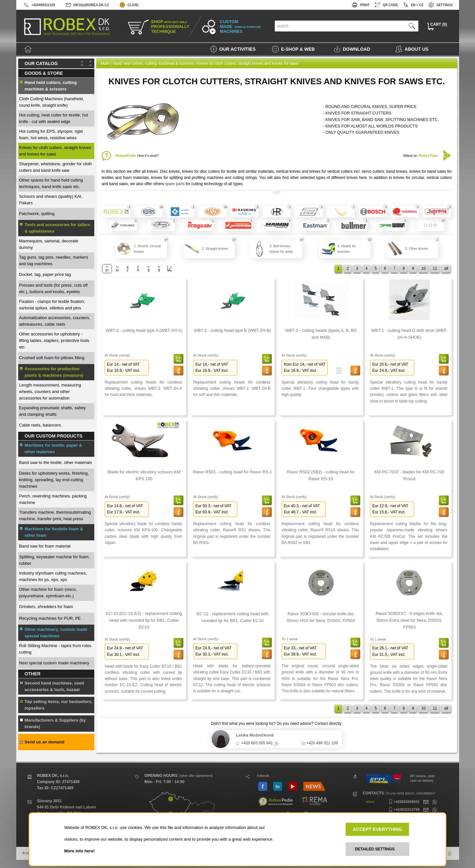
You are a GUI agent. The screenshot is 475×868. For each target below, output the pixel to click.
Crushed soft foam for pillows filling (52, 358)
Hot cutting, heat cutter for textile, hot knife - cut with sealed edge (54, 118)
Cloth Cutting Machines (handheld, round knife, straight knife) (52, 102)
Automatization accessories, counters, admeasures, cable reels (55, 321)
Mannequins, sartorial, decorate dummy (49, 244)
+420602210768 (403, 809)
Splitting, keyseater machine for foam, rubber (55, 560)
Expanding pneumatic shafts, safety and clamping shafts (53, 411)
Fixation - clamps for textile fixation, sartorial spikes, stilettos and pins (52, 305)
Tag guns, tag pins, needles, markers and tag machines (54, 260)
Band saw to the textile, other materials (56, 462)
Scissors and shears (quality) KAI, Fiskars (51, 200)
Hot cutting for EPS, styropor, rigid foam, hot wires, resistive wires (51, 135)
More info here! (80, 851)
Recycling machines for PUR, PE (50, 618)
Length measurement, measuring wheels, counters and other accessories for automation (50, 392)
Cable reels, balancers (40, 425)
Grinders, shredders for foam (46, 607)
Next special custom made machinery (54, 663)
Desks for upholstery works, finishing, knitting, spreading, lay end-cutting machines (54, 480)
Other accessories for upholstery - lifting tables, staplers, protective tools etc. (54, 340)
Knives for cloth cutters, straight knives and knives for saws (55, 151)
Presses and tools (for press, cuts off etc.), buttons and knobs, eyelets (53, 288)
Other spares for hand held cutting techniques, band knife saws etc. (51, 183)
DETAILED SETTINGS (375, 849)
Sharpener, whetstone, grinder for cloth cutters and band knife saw (56, 167)
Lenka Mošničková (255, 735)
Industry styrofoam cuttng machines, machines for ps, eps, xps (53, 576)
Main (105, 63)
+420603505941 (403, 802)
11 (435, 268)
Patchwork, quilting (37, 214)
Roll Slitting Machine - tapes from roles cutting (55, 649)
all (446, 268)
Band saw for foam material (45, 546)
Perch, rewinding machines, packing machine (53, 499)
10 (423, 268)
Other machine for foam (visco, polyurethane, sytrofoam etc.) (48, 593)
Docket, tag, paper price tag (45, 274)
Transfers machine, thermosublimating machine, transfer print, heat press (55, 515)
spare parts (175, 184)
